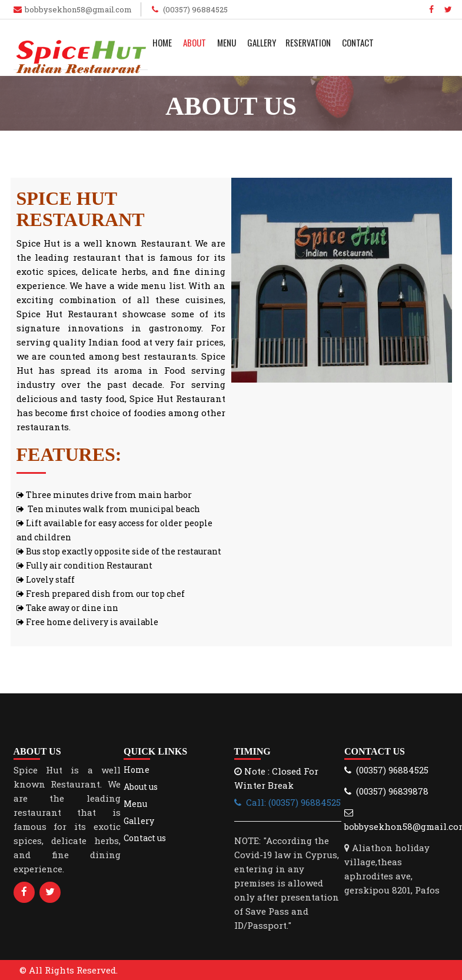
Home (162, 42)
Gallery (262, 42)
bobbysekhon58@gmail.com (78, 9)
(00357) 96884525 (195, 9)
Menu (227, 42)
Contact (358, 42)
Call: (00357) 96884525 (287, 802)
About (195, 42)
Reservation (308, 42)
